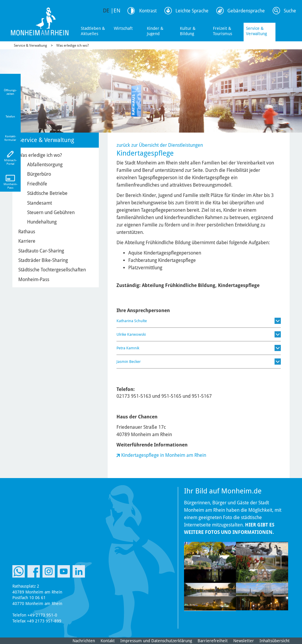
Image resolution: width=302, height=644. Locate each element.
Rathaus (27, 232)
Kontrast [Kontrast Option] (148, 11)
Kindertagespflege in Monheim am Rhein (164, 455)
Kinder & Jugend (155, 31)
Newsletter (244, 641)
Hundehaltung (42, 222)
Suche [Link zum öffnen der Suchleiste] (290, 11)
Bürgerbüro (39, 174)
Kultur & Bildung (188, 31)
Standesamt (40, 203)
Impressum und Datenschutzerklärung (156, 641)
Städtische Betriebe (47, 193)
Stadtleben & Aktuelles (93, 31)
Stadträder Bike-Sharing (43, 260)
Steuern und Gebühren (51, 212)
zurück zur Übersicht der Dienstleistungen (160, 145)
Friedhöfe (37, 184)
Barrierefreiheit (213, 641)
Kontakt (108, 641)
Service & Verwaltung (256, 31)
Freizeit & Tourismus (223, 31)
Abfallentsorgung (45, 165)
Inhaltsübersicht (275, 641)
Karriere (27, 241)
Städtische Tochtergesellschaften (52, 270)
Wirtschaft (123, 28)
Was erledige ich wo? (73, 45)
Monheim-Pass (34, 279)
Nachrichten (84, 641)
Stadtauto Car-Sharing (41, 251)
